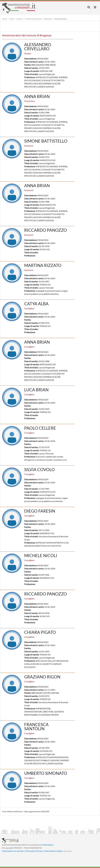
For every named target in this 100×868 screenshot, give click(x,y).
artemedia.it (48, 845)
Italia (12, 19)
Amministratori (61, 19)
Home (5, 19)
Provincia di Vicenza (33, 19)
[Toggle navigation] (89, 7)
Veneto (19, 19)
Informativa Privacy (34, 851)
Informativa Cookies (53, 851)
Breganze (48, 19)
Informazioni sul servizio (13, 851)
